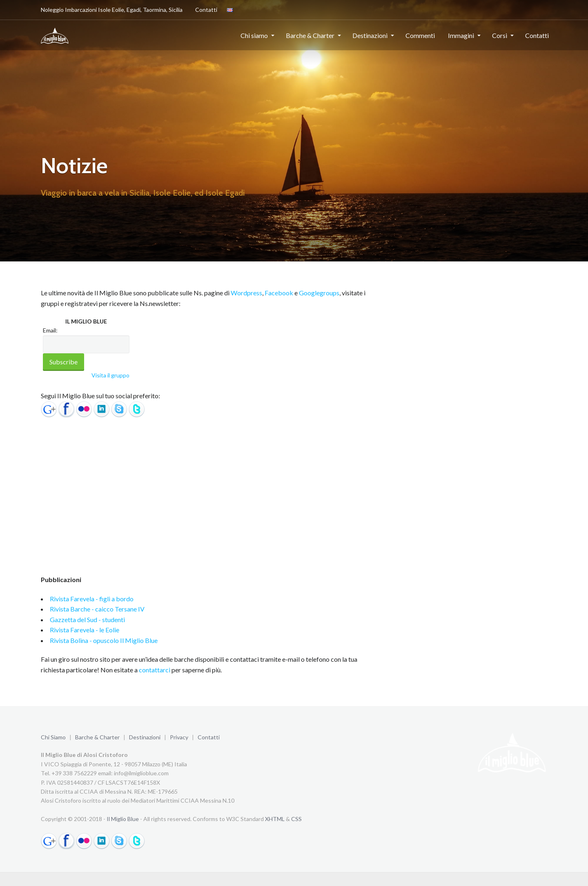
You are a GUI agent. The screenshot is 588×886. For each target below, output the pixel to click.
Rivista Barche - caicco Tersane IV (97, 609)
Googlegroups (319, 293)
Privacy (179, 737)
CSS (296, 819)
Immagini (461, 35)
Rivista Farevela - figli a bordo (92, 599)
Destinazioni (370, 35)
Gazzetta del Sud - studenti (87, 619)
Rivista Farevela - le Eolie (85, 630)
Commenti (420, 35)
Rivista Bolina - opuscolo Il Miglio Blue (104, 640)
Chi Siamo (53, 737)
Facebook (279, 293)
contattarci (155, 670)
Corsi (500, 35)
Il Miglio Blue (123, 819)
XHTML (275, 819)
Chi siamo (254, 35)
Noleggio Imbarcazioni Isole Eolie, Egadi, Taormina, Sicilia (112, 10)
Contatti (205, 9)
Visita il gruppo (110, 375)
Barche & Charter (310, 35)
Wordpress (246, 293)
